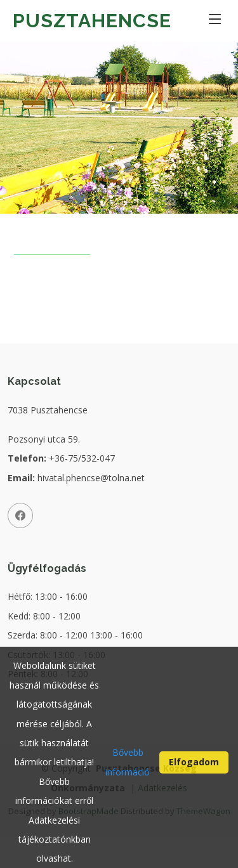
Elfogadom (194, 767)
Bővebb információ (128, 767)
